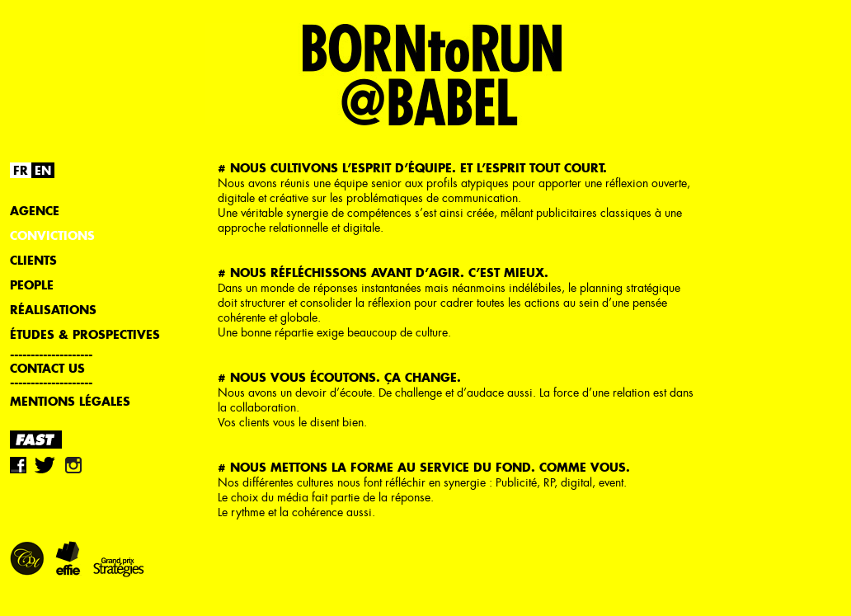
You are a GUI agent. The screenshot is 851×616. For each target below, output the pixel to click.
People (32, 285)
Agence (35, 211)
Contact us (47, 368)
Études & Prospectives (85, 334)
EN (43, 170)
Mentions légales (70, 401)
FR (21, 170)
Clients (33, 260)
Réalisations (53, 310)
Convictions (52, 235)
